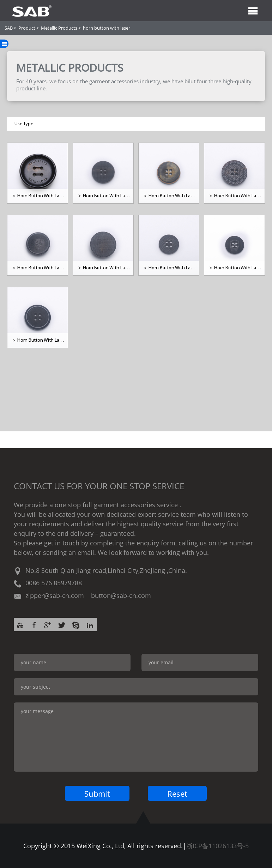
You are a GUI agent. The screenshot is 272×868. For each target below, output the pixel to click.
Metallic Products (59, 28)
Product (27, 28)
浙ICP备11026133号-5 (217, 846)
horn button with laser (107, 28)
